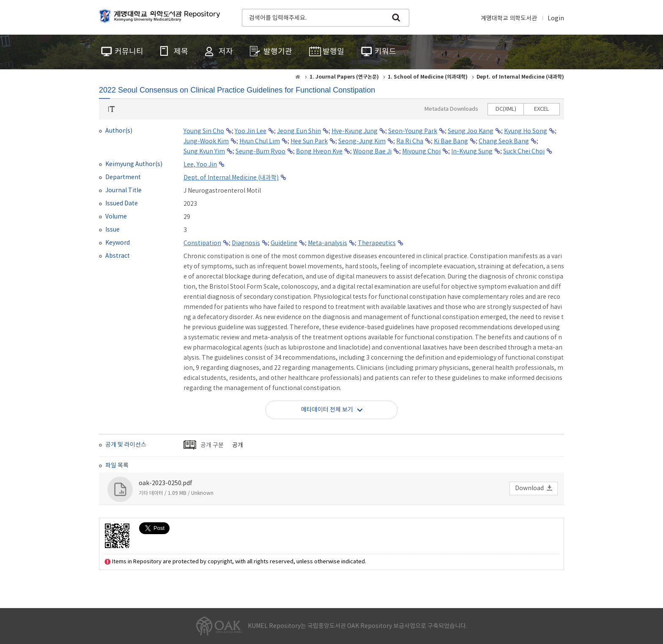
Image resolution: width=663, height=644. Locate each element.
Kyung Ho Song (526, 131)
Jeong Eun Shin (299, 131)
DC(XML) (506, 109)
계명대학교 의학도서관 (509, 19)
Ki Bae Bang (451, 142)
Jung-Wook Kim (206, 142)
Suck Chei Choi (524, 152)
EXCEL (542, 109)
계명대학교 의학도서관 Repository (162, 17)
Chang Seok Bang (504, 142)
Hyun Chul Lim (260, 142)
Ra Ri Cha (410, 142)
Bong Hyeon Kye (319, 152)
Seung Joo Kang (471, 131)
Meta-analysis (327, 243)
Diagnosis (246, 243)
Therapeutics (377, 243)
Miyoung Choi (421, 152)
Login (556, 19)
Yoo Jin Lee (251, 131)
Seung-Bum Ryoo (260, 152)
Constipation (202, 243)
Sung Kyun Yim (204, 152)
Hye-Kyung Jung (355, 131)
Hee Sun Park (309, 142)
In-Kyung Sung (472, 152)
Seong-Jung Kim (362, 142)
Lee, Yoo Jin (200, 165)
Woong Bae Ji (372, 152)
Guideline (284, 243)
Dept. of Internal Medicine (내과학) (231, 178)
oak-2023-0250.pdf (166, 483)
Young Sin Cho (204, 131)
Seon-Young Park (413, 131)
